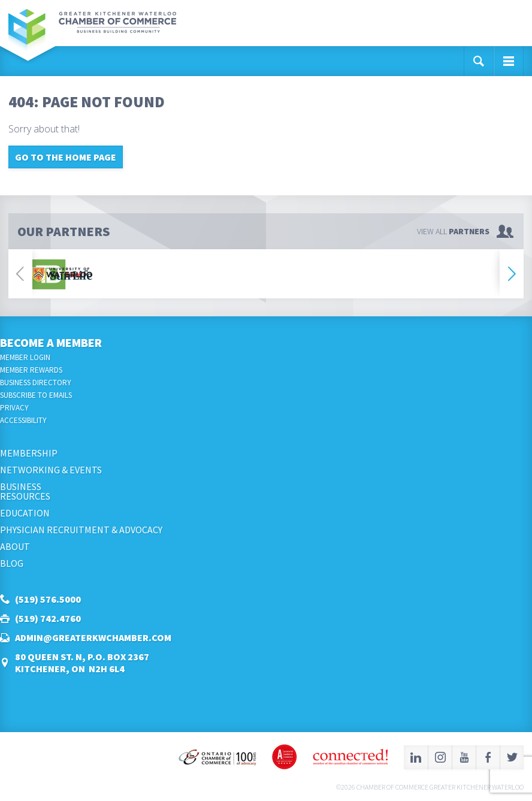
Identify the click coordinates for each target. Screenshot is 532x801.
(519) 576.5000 (48, 599)
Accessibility (23, 420)
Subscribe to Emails (36, 395)
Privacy (14, 408)
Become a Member (51, 342)
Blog (12, 563)
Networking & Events (51, 470)
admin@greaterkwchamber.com (93, 637)
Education (25, 513)
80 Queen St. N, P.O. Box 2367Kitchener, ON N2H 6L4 (82, 663)
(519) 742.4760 (48, 618)
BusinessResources (25, 491)
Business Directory (36, 383)
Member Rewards (31, 370)
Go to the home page (66, 157)
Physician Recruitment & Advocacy (81, 530)
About (15, 546)
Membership (29, 453)
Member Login (25, 357)
